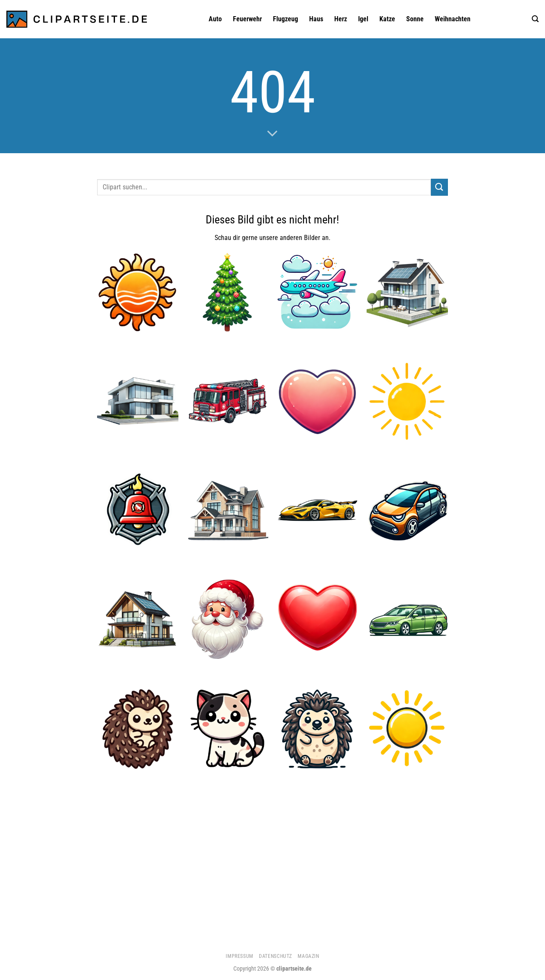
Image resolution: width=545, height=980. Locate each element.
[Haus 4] (407, 293)
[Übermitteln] (439, 187)
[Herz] (317, 619)
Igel (363, 19)
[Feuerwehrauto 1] (228, 401)
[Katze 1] (228, 728)
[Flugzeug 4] (317, 293)
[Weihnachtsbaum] (228, 293)
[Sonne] (407, 728)
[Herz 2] (317, 401)
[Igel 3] (317, 728)
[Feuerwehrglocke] (138, 510)
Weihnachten (453, 19)
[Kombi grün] (407, 619)
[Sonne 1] (138, 293)
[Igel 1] (138, 728)
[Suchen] (535, 19)
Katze (387, 19)
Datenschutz (275, 956)
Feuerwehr (247, 19)
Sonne (415, 19)
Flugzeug (285, 19)
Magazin (308, 956)
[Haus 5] (138, 619)
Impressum (240, 956)
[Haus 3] (138, 401)
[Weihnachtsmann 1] (228, 619)
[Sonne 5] (407, 401)
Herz (341, 19)
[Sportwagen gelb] (317, 510)
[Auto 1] (407, 510)
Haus (316, 19)
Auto (215, 19)
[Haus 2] (228, 510)
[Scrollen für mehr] (272, 134)
